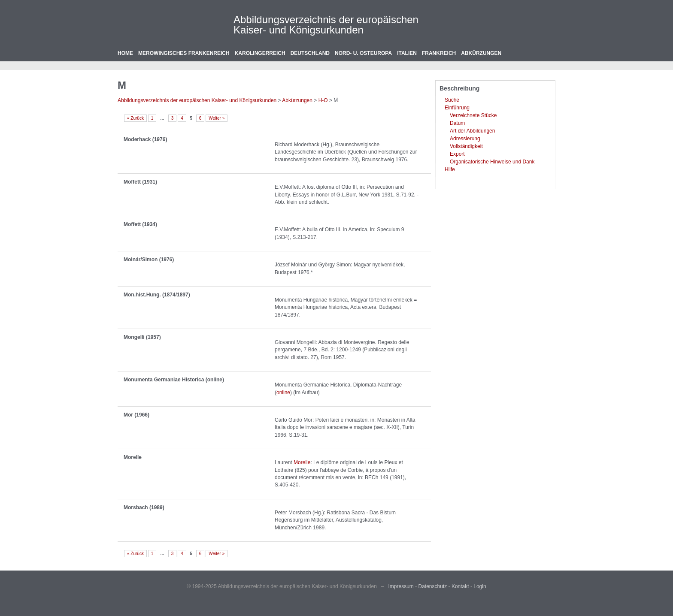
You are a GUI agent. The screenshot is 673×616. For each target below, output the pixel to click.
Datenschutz (433, 586)
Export (457, 154)
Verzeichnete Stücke (473, 115)
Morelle (133, 457)
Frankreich (439, 53)
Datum (457, 123)
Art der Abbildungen (472, 131)
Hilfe (450, 169)
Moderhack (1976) (145, 139)
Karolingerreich (260, 53)
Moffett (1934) (140, 224)
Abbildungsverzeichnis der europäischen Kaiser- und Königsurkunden (326, 25)
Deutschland (310, 53)
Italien (407, 53)
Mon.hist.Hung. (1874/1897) (157, 295)
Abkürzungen (481, 53)
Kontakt (460, 586)
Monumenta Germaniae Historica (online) (174, 380)
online (283, 393)
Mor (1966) (136, 415)
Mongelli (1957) (142, 337)
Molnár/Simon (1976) (149, 260)
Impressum (401, 586)
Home (125, 53)
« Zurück (135, 118)
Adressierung (465, 139)
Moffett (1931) (140, 182)
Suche (452, 100)
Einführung (457, 108)
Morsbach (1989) (144, 507)
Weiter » (217, 118)
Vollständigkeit (466, 146)
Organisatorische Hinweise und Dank (492, 162)
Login (480, 586)
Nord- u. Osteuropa (363, 53)
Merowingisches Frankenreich (184, 53)
